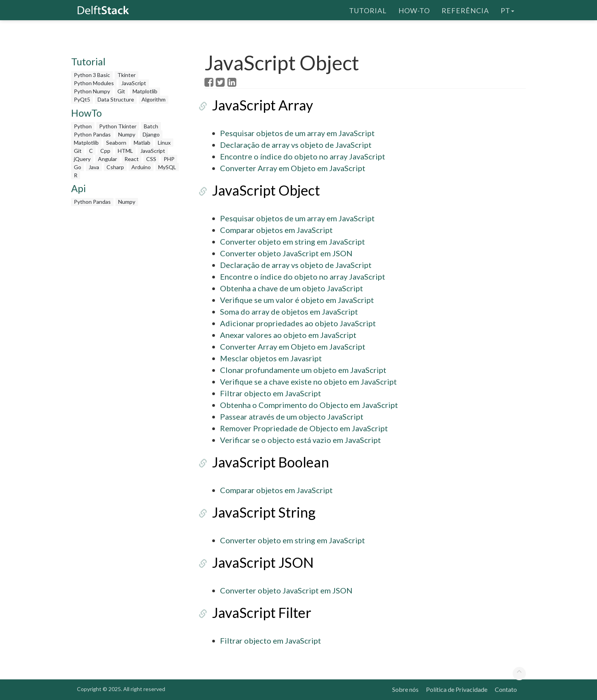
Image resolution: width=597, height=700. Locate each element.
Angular (107, 159)
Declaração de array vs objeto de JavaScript (296, 145)
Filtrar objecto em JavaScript (271, 393)
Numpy (127, 134)
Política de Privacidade (457, 689)
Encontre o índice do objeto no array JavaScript (303, 156)
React (132, 159)
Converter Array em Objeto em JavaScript (293, 168)
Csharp (115, 167)
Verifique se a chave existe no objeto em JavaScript (308, 381)
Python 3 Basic (92, 75)
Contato (506, 689)
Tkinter (127, 75)
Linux (164, 143)
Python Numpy (92, 91)
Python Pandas (92, 134)
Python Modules (94, 83)
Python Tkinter (118, 126)
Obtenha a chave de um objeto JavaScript (292, 288)
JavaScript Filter (254, 612)
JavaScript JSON (255, 562)
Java (94, 167)
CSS (151, 159)
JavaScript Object (258, 190)
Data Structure (116, 99)
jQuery (82, 159)
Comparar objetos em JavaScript (276, 230)
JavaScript (134, 83)
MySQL (167, 167)
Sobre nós (405, 689)
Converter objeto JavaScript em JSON (286, 253)
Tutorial (368, 10)
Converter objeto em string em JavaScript (292, 241)
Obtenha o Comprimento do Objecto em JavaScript (309, 405)
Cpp (105, 151)
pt (507, 10)
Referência (465, 10)
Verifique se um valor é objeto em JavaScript (297, 300)
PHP (169, 159)
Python (83, 126)
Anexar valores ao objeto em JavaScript (288, 335)
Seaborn (116, 143)
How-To (414, 10)
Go (78, 167)
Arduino (141, 167)
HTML (125, 151)
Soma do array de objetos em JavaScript (289, 311)
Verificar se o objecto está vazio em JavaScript (300, 440)
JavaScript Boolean (263, 462)
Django (151, 134)
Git (121, 91)
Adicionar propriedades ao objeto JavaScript (298, 323)
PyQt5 (82, 99)
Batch (151, 126)
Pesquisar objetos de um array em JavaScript (297, 133)
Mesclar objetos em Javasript (271, 358)
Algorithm (154, 99)
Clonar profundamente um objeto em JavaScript (303, 370)
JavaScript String (256, 512)
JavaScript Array (255, 105)
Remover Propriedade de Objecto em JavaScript (304, 428)
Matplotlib (145, 91)
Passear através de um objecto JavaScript (292, 416)
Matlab (142, 143)
